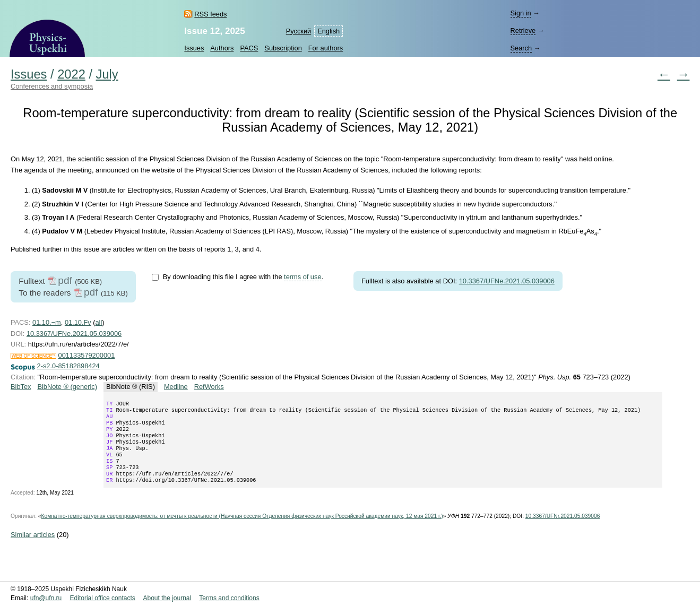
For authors (326, 48)
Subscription (283, 48)
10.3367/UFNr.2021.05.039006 (563, 530)
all (99, 322)
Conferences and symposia (52, 86)
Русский (299, 31)
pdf (65, 280)
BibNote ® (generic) (67, 387)
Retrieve (523, 31)
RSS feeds (210, 14)
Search (521, 48)
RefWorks (209, 387)
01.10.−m (47, 322)
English (329, 31)
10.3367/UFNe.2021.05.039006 (507, 281)
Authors (222, 48)
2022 (71, 74)
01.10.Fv (78, 322)
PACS (249, 48)
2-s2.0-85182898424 (68, 366)
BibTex (21, 387)
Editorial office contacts (103, 599)
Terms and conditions (229, 599)
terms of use (303, 277)
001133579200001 (87, 355)
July (107, 74)
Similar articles (33, 548)
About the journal (167, 599)
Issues (194, 48)
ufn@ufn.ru (46, 599)
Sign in (520, 13)
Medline (176, 387)
